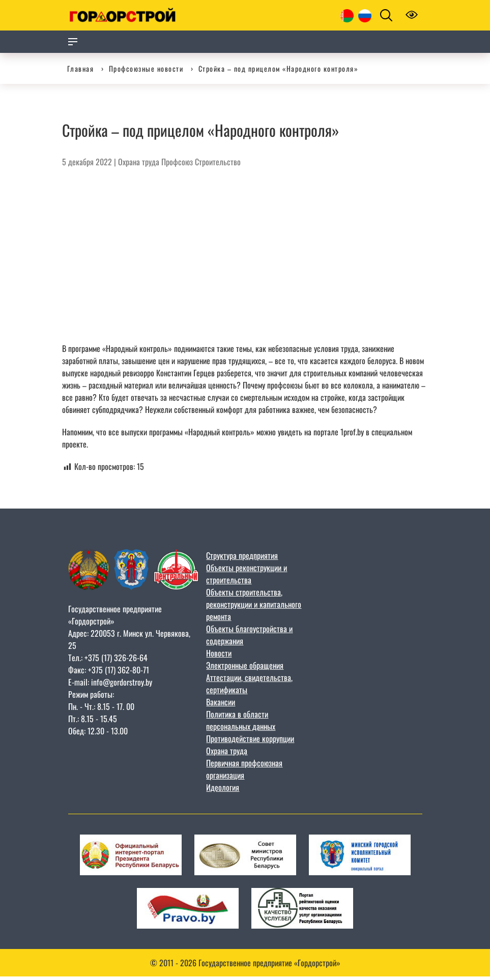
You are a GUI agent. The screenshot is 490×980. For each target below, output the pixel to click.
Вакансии (221, 702)
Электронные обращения (245, 665)
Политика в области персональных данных (241, 720)
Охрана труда (139, 162)
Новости (219, 653)
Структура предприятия (242, 555)
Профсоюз (177, 162)
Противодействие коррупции (250, 738)
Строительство (218, 162)
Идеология (223, 787)
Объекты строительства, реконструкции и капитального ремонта (254, 604)
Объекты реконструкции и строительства (247, 574)
